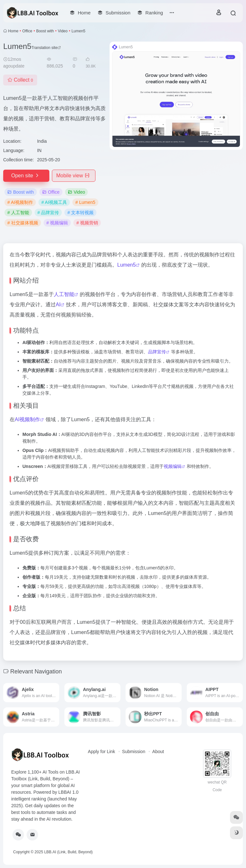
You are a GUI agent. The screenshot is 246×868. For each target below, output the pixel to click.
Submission (134, 751)
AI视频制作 (27, 419)
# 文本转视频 (80, 213)
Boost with (45, 31)
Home (13, 31)
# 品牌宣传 (48, 213)
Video (62, 31)
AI (58, 305)
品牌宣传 (157, 352)
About (158, 751)
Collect (20, 80)
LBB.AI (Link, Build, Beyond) (68, 852)
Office (27, 31)
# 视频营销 (87, 223)
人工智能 (64, 294)
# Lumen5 (85, 202)
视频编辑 (173, 466)
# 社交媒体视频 (23, 223)
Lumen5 (127, 265)
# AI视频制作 (20, 202)
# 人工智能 (18, 213)
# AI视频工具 (54, 202)
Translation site (46, 48)
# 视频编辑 (57, 223)
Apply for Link (101, 751)
